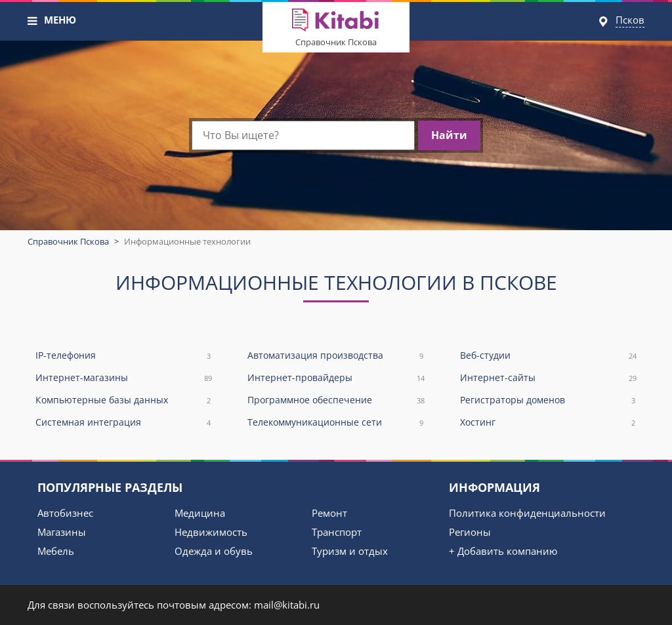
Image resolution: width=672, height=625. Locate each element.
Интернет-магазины (124, 378)
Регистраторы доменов (548, 400)
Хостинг (548, 423)
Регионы (470, 532)
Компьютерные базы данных (124, 400)
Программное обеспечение (336, 400)
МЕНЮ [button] (60, 20)
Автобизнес (65, 513)
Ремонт (329, 513)
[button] (33, 21)
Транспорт (337, 532)
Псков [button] (630, 20)
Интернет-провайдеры (336, 378)
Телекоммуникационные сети (336, 423)
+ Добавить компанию (503, 551)
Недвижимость (211, 532)
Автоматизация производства (336, 356)
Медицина (200, 513)
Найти (449, 135)
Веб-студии (548, 356)
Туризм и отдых (350, 551)
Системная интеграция (124, 423)
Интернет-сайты (548, 378)
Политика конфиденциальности (527, 513)
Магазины (62, 532)
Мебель (56, 551)
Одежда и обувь (214, 551)
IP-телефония (124, 356)
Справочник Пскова (336, 42)
